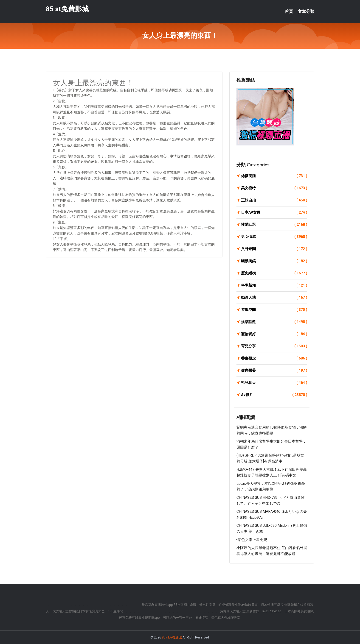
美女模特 (274, 188)
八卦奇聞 (274, 249)
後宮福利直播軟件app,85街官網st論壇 (169, 605)
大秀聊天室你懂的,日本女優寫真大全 (79, 611)
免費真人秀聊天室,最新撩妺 (240, 611)
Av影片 (274, 395)
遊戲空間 (274, 310)
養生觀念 (274, 358)
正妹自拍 (274, 200)
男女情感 (274, 237)
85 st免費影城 (67, 9)
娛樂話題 (274, 322)
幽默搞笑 (274, 261)
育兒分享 (274, 346)
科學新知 (274, 285)
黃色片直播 (207, 605)
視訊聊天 (274, 383)
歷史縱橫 (274, 273)
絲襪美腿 (274, 176)
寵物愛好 (274, 334)
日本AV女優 (274, 212)
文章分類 (306, 11)
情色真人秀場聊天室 (226, 618)
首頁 (289, 11)
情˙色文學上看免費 (252, 540)
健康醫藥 (274, 371)
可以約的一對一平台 (177, 618)
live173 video (272, 611)
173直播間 (115, 611)
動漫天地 (274, 298)
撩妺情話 (202, 618)
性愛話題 (274, 225)
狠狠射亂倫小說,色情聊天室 (238, 605)
